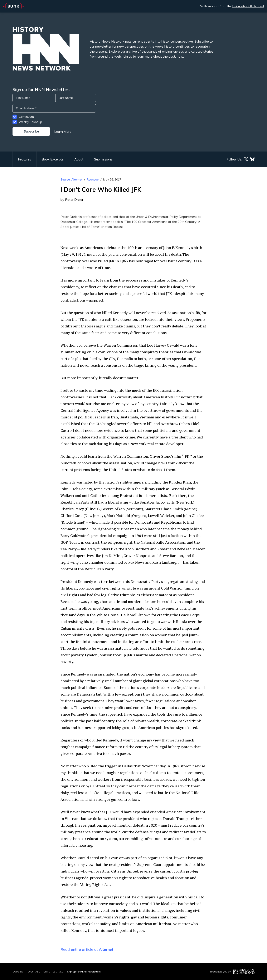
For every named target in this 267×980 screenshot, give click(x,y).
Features (25, 159)
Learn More (63, 131)
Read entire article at (87, 949)
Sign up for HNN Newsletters (84, 972)
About (79, 159)
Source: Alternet (71, 179)
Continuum (26, 117)
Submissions (103, 159)
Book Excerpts (53, 159)
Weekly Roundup (30, 122)
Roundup (93, 179)
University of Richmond (248, 6)
